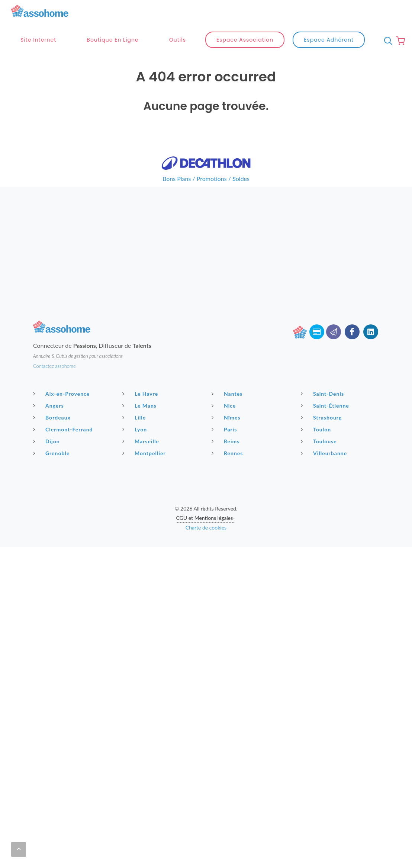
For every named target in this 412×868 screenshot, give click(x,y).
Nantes (228, 393)
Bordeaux (53, 417)
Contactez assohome (54, 366)
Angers (49, 405)
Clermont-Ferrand (64, 429)
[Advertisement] (206, 239)
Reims (226, 441)
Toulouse (320, 441)
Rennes (228, 453)
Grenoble (52, 453)
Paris (225, 429)
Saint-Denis (323, 393)
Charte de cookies (206, 527)
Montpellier (145, 453)
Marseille (142, 441)
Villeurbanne (325, 453)
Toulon (317, 429)
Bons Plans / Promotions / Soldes (206, 179)
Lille (135, 417)
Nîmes (227, 417)
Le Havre (141, 393)
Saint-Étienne (326, 405)
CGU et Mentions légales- (205, 518)
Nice (225, 405)
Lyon (136, 429)
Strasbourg (322, 417)
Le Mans (140, 405)
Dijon (47, 441)
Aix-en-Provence (62, 393)
